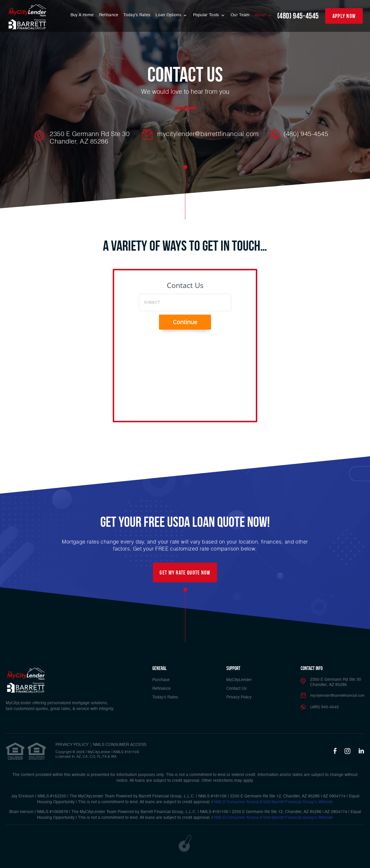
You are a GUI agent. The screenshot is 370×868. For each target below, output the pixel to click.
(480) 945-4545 (298, 16)
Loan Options (169, 15)
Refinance (109, 15)
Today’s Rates (137, 15)
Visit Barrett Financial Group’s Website (298, 802)
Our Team (240, 15)
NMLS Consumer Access (237, 802)
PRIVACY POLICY (72, 745)
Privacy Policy (239, 697)
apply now (344, 16)
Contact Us (236, 689)
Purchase (161, 680)
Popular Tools (207, 15)
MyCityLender (239, 680)
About (261, 15)
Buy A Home (82, 15)
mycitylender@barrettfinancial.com (208, 134)
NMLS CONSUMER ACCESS (120, 745)
